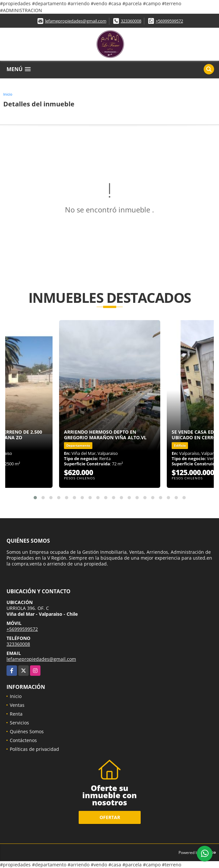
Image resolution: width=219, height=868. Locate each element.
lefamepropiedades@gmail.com (76, 21)
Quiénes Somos (27, 731)
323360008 (131, 21)
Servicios (19, 723)
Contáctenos (23, 740)
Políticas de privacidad (34, 749)
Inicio (8, 94)
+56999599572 (169, 21)
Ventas (17, 705)
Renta (16, 714)
